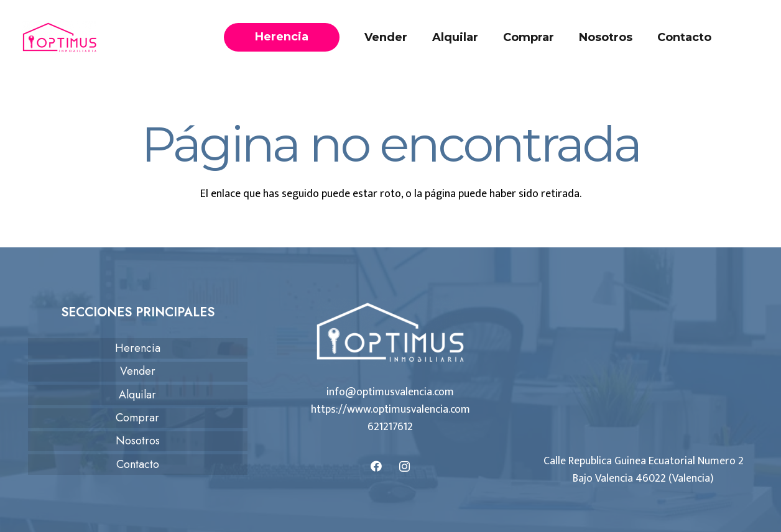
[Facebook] (377, 466)
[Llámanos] (752, 37)
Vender (138, 371)
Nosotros (138, 441)
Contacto (138, 464)
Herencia (138, 348)
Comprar (137, 418)
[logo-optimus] (60, 38)
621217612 (390, 427)
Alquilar (137, 395)
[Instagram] (404, 466)
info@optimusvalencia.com (390, 392)
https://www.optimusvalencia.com (390, 410)
